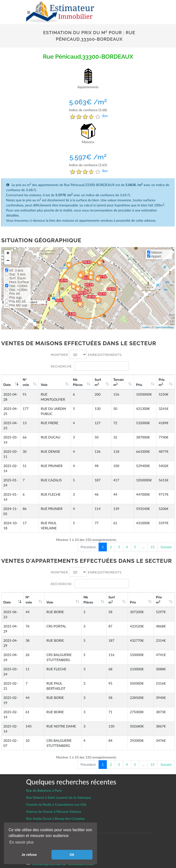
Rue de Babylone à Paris (44, 739)
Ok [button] (72, 855)
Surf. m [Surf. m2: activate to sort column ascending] (108, 382)
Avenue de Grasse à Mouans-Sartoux (54, 761)
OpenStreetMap (164, 327)
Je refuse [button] (29, 855)
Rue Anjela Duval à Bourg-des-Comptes (56, 768)
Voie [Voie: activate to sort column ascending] (43, 385)
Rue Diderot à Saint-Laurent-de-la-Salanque (59, 747)
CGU (31, 805)
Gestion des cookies (45, 790)
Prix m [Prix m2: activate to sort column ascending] (164, 382)
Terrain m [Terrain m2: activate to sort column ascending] (126, 382)
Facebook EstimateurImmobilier (60, 797)
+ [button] (8, 254)
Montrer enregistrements (86, 354)
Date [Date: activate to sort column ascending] (7, 385)
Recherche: (90, 366)
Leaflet (146, 327)
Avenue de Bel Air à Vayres (46, 775)
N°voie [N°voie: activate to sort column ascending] (27, 382)
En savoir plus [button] (21, 842)
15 (152, 547)
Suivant (166, 547)
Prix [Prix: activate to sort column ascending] (144, 385)
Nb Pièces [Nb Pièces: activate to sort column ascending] (90, 382)
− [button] (8, 261)
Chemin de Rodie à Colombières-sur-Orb (56, 754)
